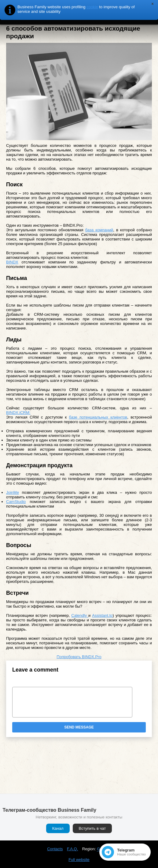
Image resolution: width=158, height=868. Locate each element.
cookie (92, 7)
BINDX (12, 262)
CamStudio (16, 502)
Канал (58, 828)
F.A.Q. (72, 849)
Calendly (80, 615)
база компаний (99, 230)
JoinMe (13, 492)
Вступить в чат (92, 828)
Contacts (55, 849)
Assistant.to (102, 615)
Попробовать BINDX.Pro (79, 657)
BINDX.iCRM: (18, 413)
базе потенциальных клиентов (98, 417)
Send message (79, 727)
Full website (79, 860)
